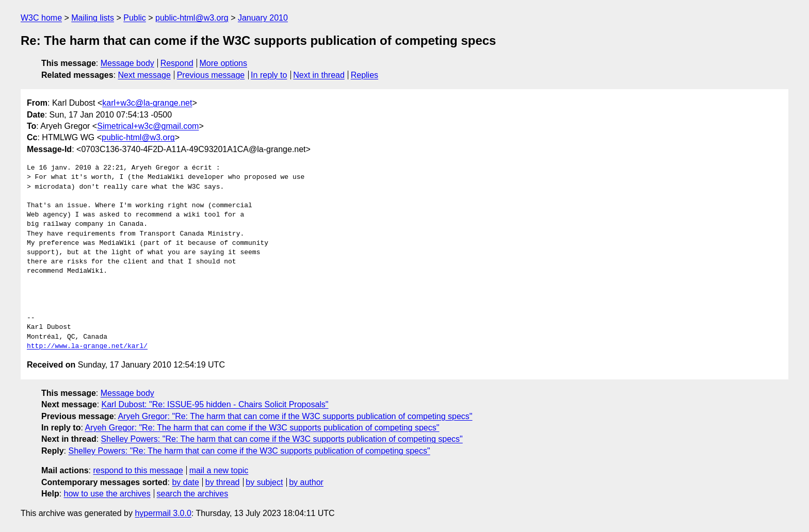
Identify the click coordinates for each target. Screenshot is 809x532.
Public (135, 18)
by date (185, 482)
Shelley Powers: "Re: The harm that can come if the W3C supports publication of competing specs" (282, 439)
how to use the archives (107, 494)
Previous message (211, 75)
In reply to (269, 75)
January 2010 (263, 18)
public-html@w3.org (192, 18)
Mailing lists (93, 18)
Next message (144, 75)
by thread (223, 482)
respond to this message (138, 470)
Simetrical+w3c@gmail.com (148, 126)
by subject (264, 482)
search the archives (193, 494)
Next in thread (319, 75)
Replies (365, 75)
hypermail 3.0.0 (163, 513)
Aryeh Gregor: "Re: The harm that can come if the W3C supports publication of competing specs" (295, 416)
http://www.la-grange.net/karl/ (87, 346)
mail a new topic (219, 470)
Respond (177, 63)
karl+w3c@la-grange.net (147, 103)
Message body (127, 63)
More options (224, 63)
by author (306, 482)
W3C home (41, 18)
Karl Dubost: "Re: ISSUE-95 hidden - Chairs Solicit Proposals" (215, 404)
